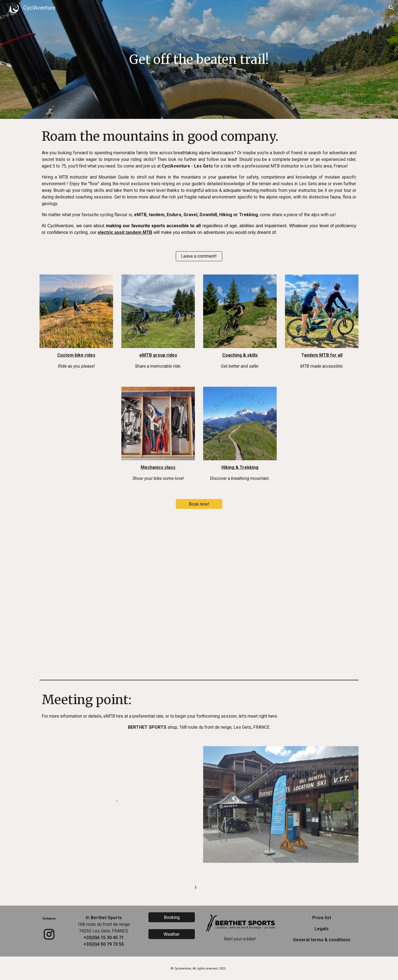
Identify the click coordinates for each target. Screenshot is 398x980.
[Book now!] (199, 504)
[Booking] (172, 917)
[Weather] (172, 934)
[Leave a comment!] (199, 256)
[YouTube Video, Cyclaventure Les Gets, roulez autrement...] (199, 596)
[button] (391, 8)
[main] (199, 60)
